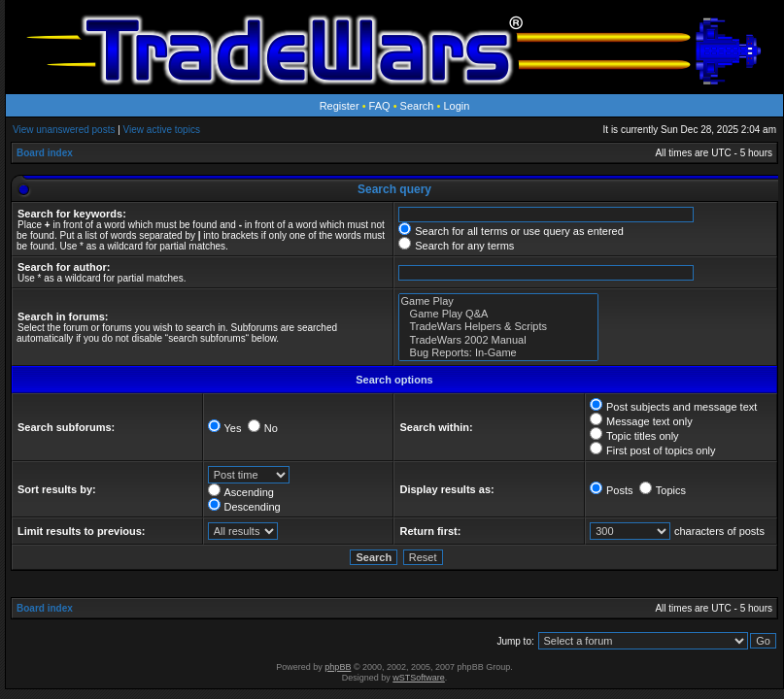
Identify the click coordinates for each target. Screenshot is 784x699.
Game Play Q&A (498, 314)
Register (340, 106)
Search (417, 106)
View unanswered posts (64, 130)
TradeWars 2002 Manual (498, 340)
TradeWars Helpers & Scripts (498, 327)
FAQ (380, 106)
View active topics (162, 130)
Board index (45, 153)
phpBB (338, 667)
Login (456, 106)
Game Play (498, 301)
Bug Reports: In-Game (498, 353)
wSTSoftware (419, 678)
